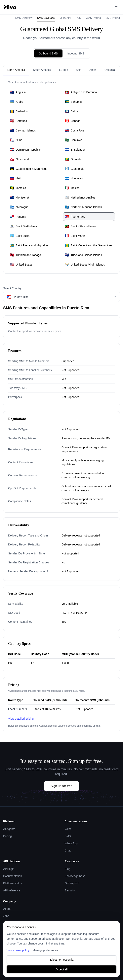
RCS (78, 18)
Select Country (12, 288)
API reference (12, 890)
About (7, 909)
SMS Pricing (113, 18)
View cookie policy (18, 950)
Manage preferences (45, 950)
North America (16, 70)
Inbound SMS (76, 53)
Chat (68, 851)
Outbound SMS (48, 53)
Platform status (12, 883)
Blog (67, 869)
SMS (68, 836)
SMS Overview (24, 18)
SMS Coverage (46, 18)
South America (42, 70)
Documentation (13, 876)
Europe (64, 70)
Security (70, 890)
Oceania (110, 70)
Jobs (6, 916)
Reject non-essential (62, 960)
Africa (93, 70)
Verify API (65, 18)
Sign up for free (61, 786)
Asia (79, 70)
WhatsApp (71, 843)
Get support (72, 883)
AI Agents (9, 829)
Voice (68, 829)
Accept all (62, 969)
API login (9, 869)
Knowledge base (75, 876)
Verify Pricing (93, 18)
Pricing (7, 836)
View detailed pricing (21, 719)
